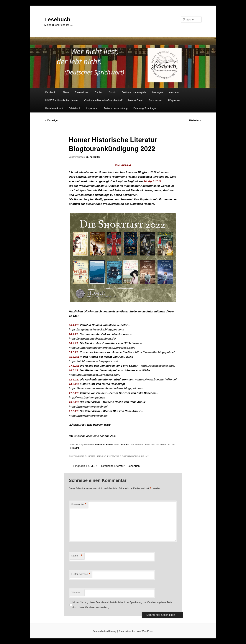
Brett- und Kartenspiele (134, 92)
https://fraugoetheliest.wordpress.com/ (95, 375)
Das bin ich (51, 92)
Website (76, 592)
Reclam (99, 92)
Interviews (174, 92)
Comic (112, 92)
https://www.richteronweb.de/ (88, 407)
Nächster (195, 120)
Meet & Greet (135, 100)
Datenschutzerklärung (116, 108)
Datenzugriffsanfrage (145, 108)
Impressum (92, 108)
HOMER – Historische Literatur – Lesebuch (113, 466)
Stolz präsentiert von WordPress (136, 631)
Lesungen (157, 92)
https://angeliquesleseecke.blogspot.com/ (96, 329)
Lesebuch (57, 19)
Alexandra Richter (104, 445)
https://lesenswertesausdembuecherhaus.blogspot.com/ (106, 388)
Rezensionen (82, 92)
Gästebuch (75, 108)
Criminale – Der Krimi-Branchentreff (103, 100)
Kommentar (79, 505)
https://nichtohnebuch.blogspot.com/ (93, 361)
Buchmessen (155, 100)
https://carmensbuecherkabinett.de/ (92, 339)
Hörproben (174, 100)
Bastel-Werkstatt (54, 108)
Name (77, 556)
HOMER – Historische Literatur (62, 100)
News (66, 92)
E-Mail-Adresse (81, 574)
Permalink (74, 448)
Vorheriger (51, 120)
